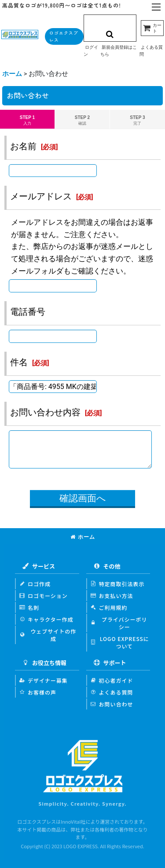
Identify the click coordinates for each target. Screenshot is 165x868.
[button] (156, 7)
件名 (19, 362)
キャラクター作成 (46, 619)
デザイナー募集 (44, 680)
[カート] (152, 28)
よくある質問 (112, 692)
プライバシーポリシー (119, 623)
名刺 (29, 607)
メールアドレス (41, 196)
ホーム (83, 537)
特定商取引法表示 (118, 584)
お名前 (23, 146)
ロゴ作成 (35, 584)
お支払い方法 (112, 596)
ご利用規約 (109, 607)
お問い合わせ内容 (45, 412)
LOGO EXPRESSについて (120, 642)
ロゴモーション (44, 596)
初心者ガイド (112, 680)
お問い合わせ (112, 704)
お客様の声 (38, 692)
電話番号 (28, 312)
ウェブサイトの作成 (48, 635)
